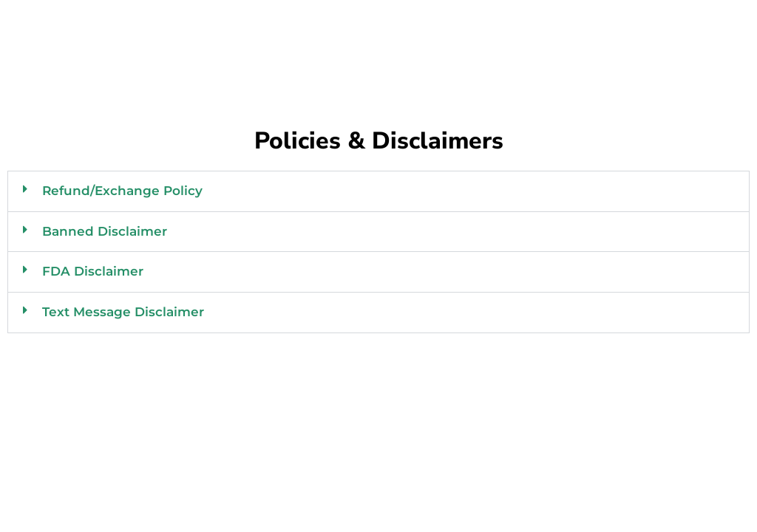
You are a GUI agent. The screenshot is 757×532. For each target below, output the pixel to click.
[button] (378, 191)
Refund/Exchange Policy (122, 191)
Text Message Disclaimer (123, 312)
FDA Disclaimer (93, 271)
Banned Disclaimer (105, 231)
